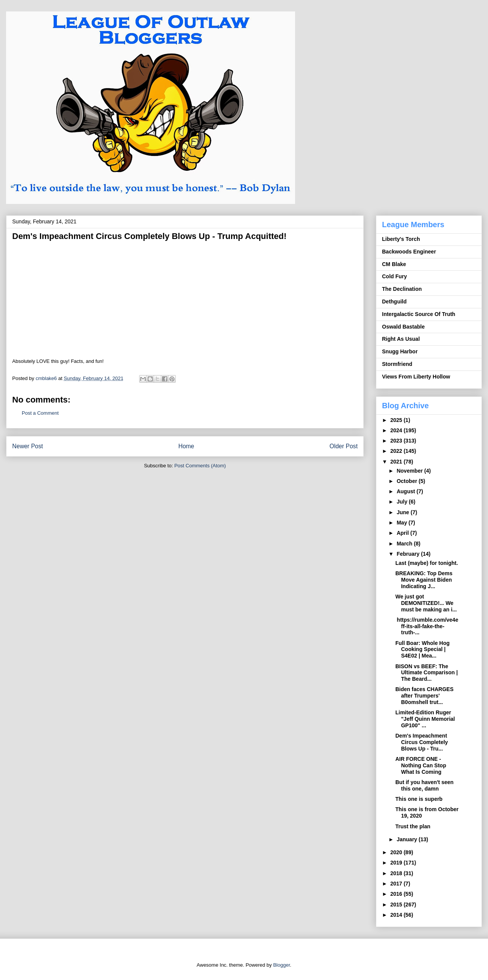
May (402, 523)
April (403, 533)
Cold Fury (394, 276)
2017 (397, 884)
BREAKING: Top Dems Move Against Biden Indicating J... (424, 580)
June (404, 512)
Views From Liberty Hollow (416, 377)
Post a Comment (40, 413)
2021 (397, 462)
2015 (397, 905)
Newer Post (28, 446)
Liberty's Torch (401, 239)
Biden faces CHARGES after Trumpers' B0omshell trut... (424, 696)
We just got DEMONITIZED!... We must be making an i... (426, 603)
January (408, 839)
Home (186, 446)
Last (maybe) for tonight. (427, 563)
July (403, 502)
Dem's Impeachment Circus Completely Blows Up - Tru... (422, 742)
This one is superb (419, 799)
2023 (397, 441)
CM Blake (394, 264)
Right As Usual (401, 339)
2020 (397, 852)
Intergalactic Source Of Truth (419, 314)
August (406, 491)
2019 (397, 863)
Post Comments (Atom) (200, 466)
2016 (397, 894)
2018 (397, 873)
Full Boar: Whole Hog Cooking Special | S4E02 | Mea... (422, 650)
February (409, 554)
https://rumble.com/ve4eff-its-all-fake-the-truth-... (427, 626)
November (410, 471)
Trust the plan (413, 826)
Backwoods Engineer (409, 252)
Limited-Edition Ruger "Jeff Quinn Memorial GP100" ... (425, 719)
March (405, 544)
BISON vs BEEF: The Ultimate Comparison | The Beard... (427, 673)
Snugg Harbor (400, 351)
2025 (397, 420)
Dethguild (394, 302)
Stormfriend (397, 364)
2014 (397, 915)
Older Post (344, 446)
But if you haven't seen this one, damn (425, 785)
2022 (397, 451)
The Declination (402, 289)
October (408, 481)
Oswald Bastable (403, 327)
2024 (397, 430)
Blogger (281, 965)
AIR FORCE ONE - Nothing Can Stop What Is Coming (421, 765)
